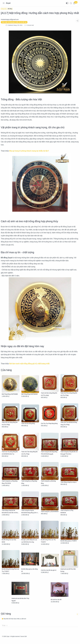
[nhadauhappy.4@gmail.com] (11, 23)
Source (26, 640)
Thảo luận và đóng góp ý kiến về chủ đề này (15, 26)
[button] (67, 3)
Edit (30, 640)
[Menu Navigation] (4, 3)
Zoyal (8, 3)
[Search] (71, 3)
